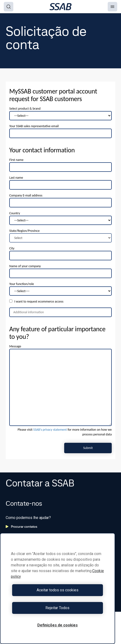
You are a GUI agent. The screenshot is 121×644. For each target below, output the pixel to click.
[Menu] (112, 7)
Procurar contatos (22, 527)
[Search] (9, 7)
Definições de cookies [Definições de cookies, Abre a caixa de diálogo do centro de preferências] (58, 625)
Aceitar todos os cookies (58, 590)
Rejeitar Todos (57, 608)
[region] (58, 588)
